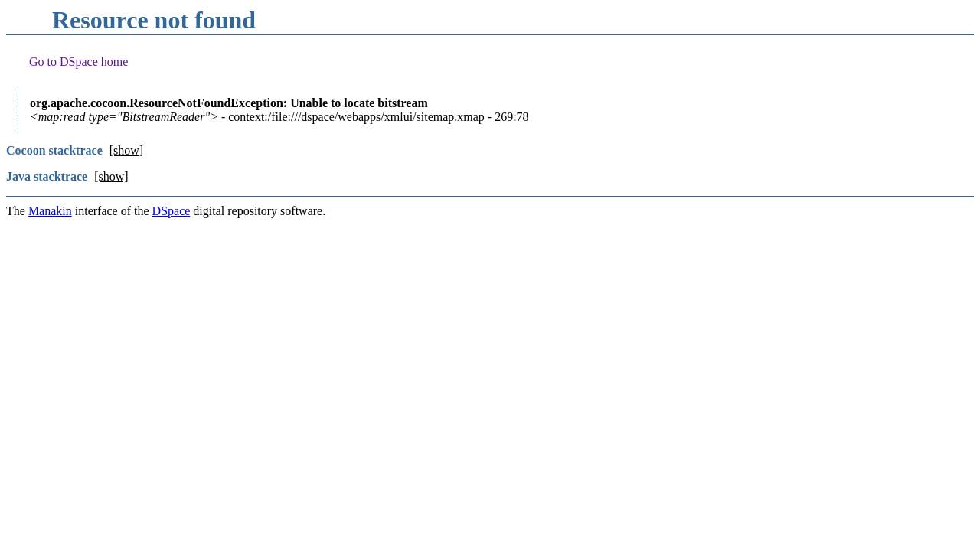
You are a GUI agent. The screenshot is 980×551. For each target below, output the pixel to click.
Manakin (50, 211)
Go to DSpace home (78, 62)
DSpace (171, 211)
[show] (126, 150)
